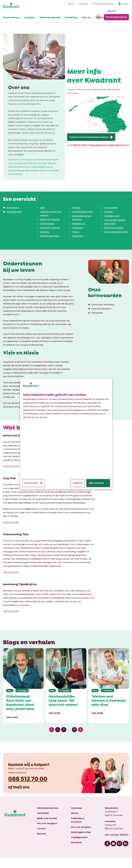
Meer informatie (11, 462)
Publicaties (78, 235)
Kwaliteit (76, 207)
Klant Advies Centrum (38, 856)
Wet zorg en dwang (114, 227)
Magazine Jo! (79, 223)
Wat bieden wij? (14, 211)
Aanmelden (43, 798)
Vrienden (109, 211)
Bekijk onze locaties (47, 803)
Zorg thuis (29, 17)
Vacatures (76, 793)
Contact (125, 3)
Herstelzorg (71, 17)
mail (17, 771)
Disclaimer (77, 827)
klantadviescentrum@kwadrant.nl (107, 145)
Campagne (22, 675)
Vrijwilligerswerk (112, 215)
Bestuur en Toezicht (50, 219)
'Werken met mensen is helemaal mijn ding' (109, 685)
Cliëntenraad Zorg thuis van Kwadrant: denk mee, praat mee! (20, 687)
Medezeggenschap (81, 817)
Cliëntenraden (47, 223)
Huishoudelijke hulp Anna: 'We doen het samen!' (63, 685)
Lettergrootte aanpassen (103, 3)
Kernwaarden (13, 207)
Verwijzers (83, 3)
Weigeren (78, 483)
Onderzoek (78, 227)
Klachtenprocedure (50, 235)
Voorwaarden (111, 207)
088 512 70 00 (80, 145)
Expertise (45, 231)
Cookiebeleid (14, 862)
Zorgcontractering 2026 (116, 231)
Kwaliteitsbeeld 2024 (82, 211)
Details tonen (33, 483)
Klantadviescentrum (48, 793)
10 (74, 714)
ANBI (42, 207)
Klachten (42, 819)
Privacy (76, 231)
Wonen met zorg (11, 17)
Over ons (86, 17)
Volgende (81, 714)
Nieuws (71, 3)
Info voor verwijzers (47, 808)
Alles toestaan (98, 483)
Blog (10, 675)
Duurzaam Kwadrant (50, 227)
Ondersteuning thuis (50, 17)
